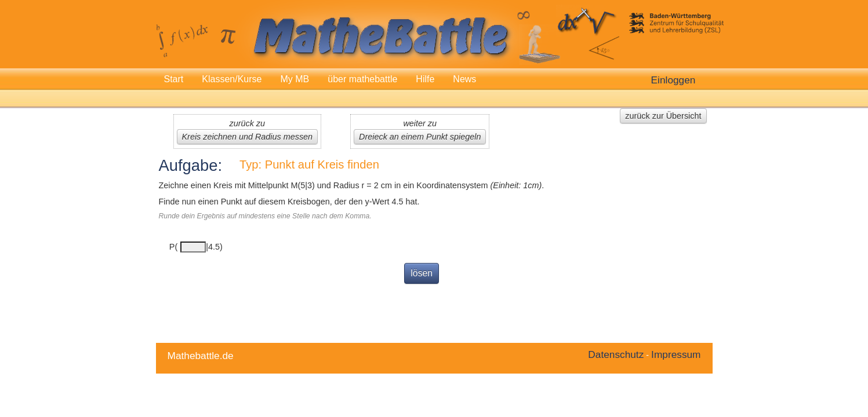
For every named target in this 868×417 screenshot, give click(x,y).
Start (174, 79)
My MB (295, 79)
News (464, 79)
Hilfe (425, 79)
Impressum (676, 354)
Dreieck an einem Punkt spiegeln (420, 137)
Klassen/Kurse (232, 79)
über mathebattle (362, 79)
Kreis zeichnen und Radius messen (248, 137)
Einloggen (673, 80)
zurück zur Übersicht (663, 116)
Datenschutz (616, 354)
